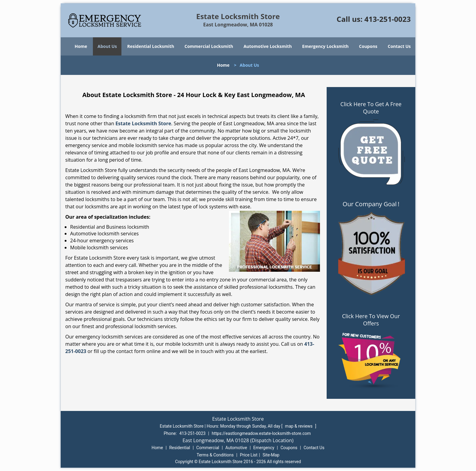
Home (81, 46)
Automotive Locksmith (268, 46)
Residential (180, 448)
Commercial (208, 448)
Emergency (264, 448)
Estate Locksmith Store (143, 123)
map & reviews (299, 426)
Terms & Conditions (215, 455)
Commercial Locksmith (209, 46)
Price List (249, 455)
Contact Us (399, 46)
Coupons (368, 46)
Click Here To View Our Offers (371, 320)
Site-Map (271, 455)
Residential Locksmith (151, 46)
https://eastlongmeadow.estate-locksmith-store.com (261, 433)
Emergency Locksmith (325, 46)
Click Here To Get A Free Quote (371, 108)
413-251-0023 (388, 19)
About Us (107, 46)
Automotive (236, 448)
